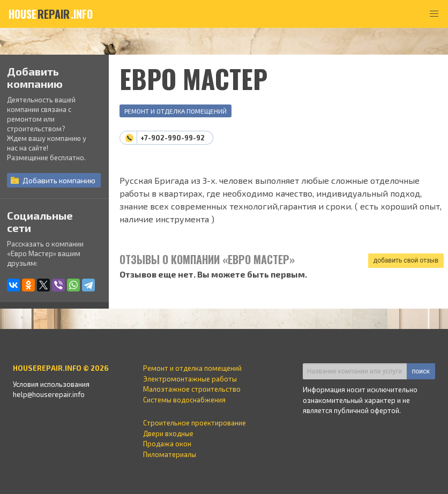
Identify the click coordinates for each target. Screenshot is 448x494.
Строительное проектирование (195, 423)
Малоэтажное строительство (192, 389)
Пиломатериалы (170, 454)
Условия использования (51, 384)
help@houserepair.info (49, 394)
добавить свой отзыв (406, 260)
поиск (421, 371)
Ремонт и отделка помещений (176, 111)
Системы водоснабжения (184, 400)
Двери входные (168, 433)
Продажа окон (167, 444)
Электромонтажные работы (190, 379)
